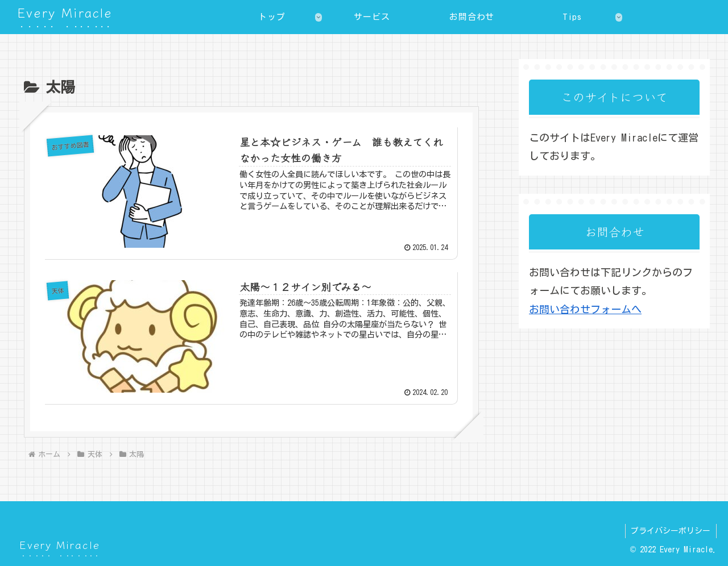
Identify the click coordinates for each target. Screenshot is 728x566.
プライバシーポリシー (671, 531)
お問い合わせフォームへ (585, 309)
